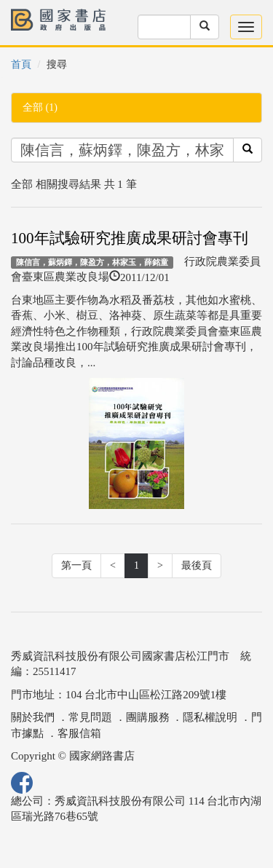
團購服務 (148, 717)
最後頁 (197, 565)
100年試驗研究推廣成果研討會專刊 (130, 238)
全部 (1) (40, 107)
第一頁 (76, 565)
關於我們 (33, 717)
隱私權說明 (210, 717)
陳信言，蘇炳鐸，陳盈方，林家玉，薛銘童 (92, 262)
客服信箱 (79, 733)
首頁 (21, 64)
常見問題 (90, 717)
